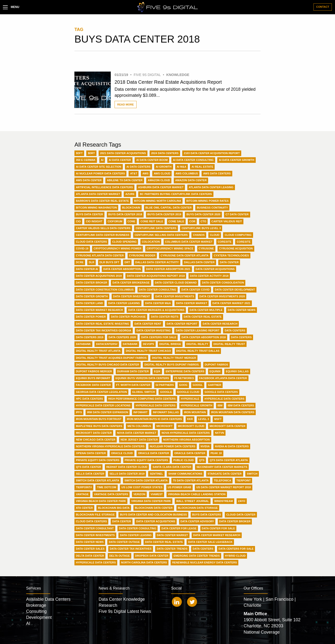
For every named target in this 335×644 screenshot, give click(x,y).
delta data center (90, 556)
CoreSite (225, 242)
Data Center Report (182, 324)
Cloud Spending (124, 242)
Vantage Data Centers (111, 494)
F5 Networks (184, 378)
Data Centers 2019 (90, 337)
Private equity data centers (146, 460)
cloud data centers (91, 521)
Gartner (215, 385)
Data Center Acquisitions (215, 269)
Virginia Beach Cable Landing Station (197, 494)
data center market (172, 535)
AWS (145, 173)
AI (102, 160)
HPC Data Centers (89, 399)
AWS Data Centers (217, 173)
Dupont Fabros (216, 365)
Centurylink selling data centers (161, 235)
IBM (220, 405)
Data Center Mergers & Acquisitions (156, 310)
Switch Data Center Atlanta (98, 480)
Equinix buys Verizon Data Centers (142, 378)
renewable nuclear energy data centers (204, 562)
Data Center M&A (158, 303)
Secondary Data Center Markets (222, 467)
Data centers (241, 337)
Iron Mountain (195, 412)
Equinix (215, 371)
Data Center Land (89, 303)
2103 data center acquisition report (212, 153)
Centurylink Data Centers (156, 228)
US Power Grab (179, 487)
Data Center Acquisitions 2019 (99, 276)
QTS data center (88, 467)
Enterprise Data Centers (185, 371)
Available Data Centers (48, 599)
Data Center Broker (92, 283)
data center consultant (95, 528)
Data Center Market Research (99, 310)
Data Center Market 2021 (231, 303)
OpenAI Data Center (91, 453)
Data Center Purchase (128, 317)
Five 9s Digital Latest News (125, 611)
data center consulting (138, 528)
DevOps (149, 344)
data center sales (90, 549)
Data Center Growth (92, 296)
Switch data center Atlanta (146, 480)
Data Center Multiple (206, 310)
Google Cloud (188, 392)
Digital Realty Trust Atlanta (98, 351)
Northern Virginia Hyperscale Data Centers (110, 446)
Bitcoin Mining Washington (96, 208)
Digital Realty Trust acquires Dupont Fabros (111, 358)
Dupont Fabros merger (94, 371)
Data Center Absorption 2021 (168, 269)
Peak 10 (216, 453)
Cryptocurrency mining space (170, 248)
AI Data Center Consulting (193, 160)
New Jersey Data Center (139, 440)
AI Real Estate (202, 167)
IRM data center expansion (108, 412)
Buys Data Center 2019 (164, 214)
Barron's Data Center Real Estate (102, 201)
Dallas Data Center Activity (157, 262)
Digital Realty (197, 344)
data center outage (124, 542)
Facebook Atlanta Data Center (223, 378)
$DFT (79, 153)
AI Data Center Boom (152, 160)
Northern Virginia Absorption (186, 440)
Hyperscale (190, 399)
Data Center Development (235, 290)
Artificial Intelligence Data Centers (104, 187)
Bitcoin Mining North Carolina (158, 201)
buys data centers (207, 515)
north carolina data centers (144, 562)
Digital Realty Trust (229, 344)
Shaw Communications (185, 474)
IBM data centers (241, 405)
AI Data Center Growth (236, 160)
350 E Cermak (86, 160)
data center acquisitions (156, 521)
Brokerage (36, 605)
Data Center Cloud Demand (176, 283)
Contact (323, 7)
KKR (190, 419)
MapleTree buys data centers (99, 426)
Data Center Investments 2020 (222, 296)
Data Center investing (153, 330)
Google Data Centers (221, 392)
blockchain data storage (198, 508)
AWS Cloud (162, 173)
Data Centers (235, 330)
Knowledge (178, 75)
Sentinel (156, 474)
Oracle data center (190, 453)
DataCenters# (107, 344)
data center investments (95, 535)
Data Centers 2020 (122, 337)
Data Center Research (220, 324)
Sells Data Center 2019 (127, 474)
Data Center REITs (165, 317)
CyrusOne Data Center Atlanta (184, 255)
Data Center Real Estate (203, 317)
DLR (91, 262)
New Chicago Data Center (96, 440)
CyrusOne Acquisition (236, 248)
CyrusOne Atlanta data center (100, 255)
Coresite (244, 242)
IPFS (79, 412)
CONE (131, 221)
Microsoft (164, 426)
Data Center (229, 262)
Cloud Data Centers (91, 242)
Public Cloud (184, 460)
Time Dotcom (107, 487)
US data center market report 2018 (223, 487)
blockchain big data (114, 508)
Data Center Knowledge (122, 599)
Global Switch (144, 392)
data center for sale (218, 528)
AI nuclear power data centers (100, 173)
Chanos (199, 235)
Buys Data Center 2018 (125, 214)
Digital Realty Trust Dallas (198, 351)
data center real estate (164, 542)
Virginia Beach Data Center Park (101, 501)
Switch (252, 474)
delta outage (120, 556)
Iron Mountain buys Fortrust (99, 419)
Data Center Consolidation (223, 283)
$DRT (91, 153)
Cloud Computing (238, 235)
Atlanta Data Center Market (98, 194)
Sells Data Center (90, 474)
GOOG (183, 385)
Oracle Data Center (153, 453)
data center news (90, 542)
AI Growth (164, 167)
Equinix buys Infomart (93, 378)
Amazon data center (191, 180)
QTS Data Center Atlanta (229, 460)
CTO (203, 221)
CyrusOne (206, 248)
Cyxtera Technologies (231, 255)
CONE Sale (176, 221)
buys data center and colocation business (153, 515)
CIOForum (115, 221)
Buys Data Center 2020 (203, 214)
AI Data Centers (138, 167)
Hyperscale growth (197, 405)
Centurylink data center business (103, 235)
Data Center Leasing (124, 303)
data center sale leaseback (210, 542)
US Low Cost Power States (142, 487)
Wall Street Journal (193, 501)
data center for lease (179, 528)
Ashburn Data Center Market (161, 187)
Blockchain (131, 208)
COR (192, 221)
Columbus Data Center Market (189, 242)
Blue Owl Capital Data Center (169, 208)
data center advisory (197, 521)
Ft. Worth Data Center (133, 385)
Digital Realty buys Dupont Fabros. (172, 365)
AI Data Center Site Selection (99, 167)
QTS (202, 460)
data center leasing (136, 535)
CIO (78, 221)
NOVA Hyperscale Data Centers (186, 433)
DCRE (80, 262)
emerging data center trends (197, 556)
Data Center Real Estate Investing (102, 324)
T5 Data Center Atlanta (191, 480)
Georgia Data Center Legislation (101, 392)
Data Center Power (91, 317)
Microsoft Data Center (227, 426)
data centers (203, 549)
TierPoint (244, 480)
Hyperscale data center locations (103, 405)
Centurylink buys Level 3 (201, 228)
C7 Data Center (237, 214)
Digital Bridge (170, 344)
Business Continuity (212, 208)
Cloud (215, 235)
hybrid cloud (235, 556)
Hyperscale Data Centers (224, 399)
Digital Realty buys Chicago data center (108, 365)
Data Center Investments (175, 296)
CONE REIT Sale (152, 221)
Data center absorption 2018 (204, 337)
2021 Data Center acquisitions (123, 153)
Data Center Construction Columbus (105, 290)
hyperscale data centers (96, 562)
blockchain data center (154, 508)
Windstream (223, 501)
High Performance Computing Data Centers (142, 399)
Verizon (139, 494)
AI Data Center (120, 160)
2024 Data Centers (165, 153)
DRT (127, 262)
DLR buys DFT (109, 262)
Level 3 (204, 419)
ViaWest (157, 494)
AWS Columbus (187, 173)
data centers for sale (236, 549)
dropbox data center (152, 556)
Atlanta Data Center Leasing (211, 187)
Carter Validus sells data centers (103, 228)
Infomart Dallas (166, 412)
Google (166, 392)
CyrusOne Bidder (142, 255)
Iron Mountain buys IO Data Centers (154, 419)
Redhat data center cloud (127, 467)
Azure (130, 194)
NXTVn (219, 433)
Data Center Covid (195, 290)
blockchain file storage (95, 515)
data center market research (217, 535)
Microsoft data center (94, 433)
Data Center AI (87, 269)
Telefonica (222, 480)
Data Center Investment (132, 296)
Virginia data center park (151, 501)
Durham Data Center (133, 371)
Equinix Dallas (237, 371)
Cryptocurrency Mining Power (117, 248)
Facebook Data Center (93, 385)
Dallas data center (199, 262)
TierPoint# (84, 487)
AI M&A (182, 167)
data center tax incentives (131, 549)
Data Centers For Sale (159, 337)
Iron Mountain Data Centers (233, 412)
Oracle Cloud (122, 453)
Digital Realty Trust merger (174, 358)
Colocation (151, 242)
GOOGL (198, 385)
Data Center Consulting (158, 290)
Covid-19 (82, 248)
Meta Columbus (139, 426)
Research (108, 605)
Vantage (82, 494)
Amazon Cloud (159, 180)
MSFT (218, 419)
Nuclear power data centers (173, 446)
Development (39, 617)
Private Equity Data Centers (98, 460)
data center (122, 521)
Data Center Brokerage (131, 283)
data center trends (172, 549)
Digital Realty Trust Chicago (148, 351)
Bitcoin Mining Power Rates (208, 201)
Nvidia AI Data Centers (232, 446)
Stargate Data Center (225, 474)
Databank (130, 344)
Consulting (36, 611)
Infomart (141, 412)
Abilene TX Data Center (125, 180)
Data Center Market (192, 303)
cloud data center (241, 515)
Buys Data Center (89, 214)
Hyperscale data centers (156, 405)
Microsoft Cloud (191, 426)
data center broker (235, 521)
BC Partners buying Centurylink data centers (176, 194)
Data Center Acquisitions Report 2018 (156, 276)
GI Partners (165, 385)
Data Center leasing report (198, 330)
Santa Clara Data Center (172, 467)
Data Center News (242, 310)
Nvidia (205, 446)
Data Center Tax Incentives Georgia (104, 330)
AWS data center (89, 180)
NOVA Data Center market (137, 433)
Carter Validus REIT (227, 221)
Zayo (242, 501)
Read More (125, 105)
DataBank (83, 344)
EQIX (157, 371)
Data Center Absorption (122, 269)
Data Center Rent (148, 324)
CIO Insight (94, 221)
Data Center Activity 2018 (209, 276)
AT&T (134, 173)
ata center (84, 508)
